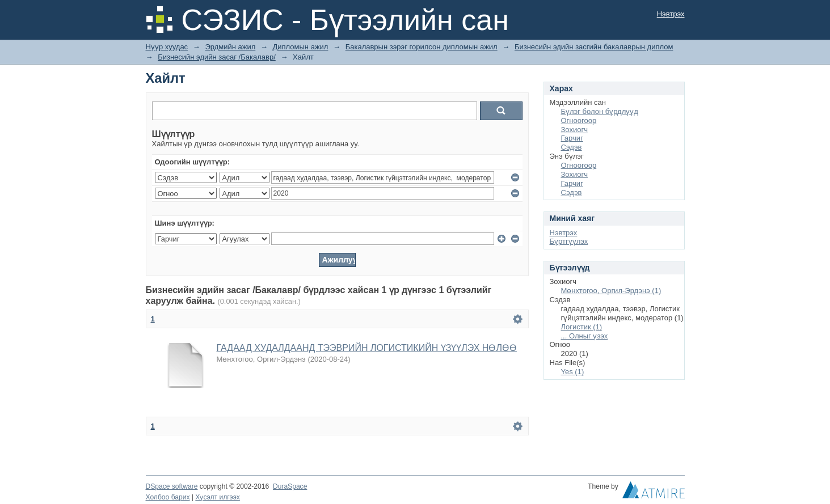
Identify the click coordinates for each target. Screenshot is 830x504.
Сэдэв (572, 147)
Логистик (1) (582, 327)
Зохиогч (574, 130)
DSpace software (172, 486)
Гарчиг (572, 138)
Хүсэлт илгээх (218, 497)
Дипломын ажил (301, 47)
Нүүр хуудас (167, 47)
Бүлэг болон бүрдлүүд (600, 111)
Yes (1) (573, 372)
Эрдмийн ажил (230, 47)
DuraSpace (290, 486)
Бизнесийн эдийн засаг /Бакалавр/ (217, 57)
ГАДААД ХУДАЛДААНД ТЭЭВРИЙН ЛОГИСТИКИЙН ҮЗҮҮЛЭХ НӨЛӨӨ (367, 348)
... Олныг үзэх (585, 336)
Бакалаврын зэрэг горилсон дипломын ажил (422, 47)
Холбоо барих (168, 497)
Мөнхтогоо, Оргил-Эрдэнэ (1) (611, 291)
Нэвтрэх (671, 14)
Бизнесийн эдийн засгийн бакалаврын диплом (594, 47)
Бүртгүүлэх (569, 241)
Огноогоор (579, 120)
